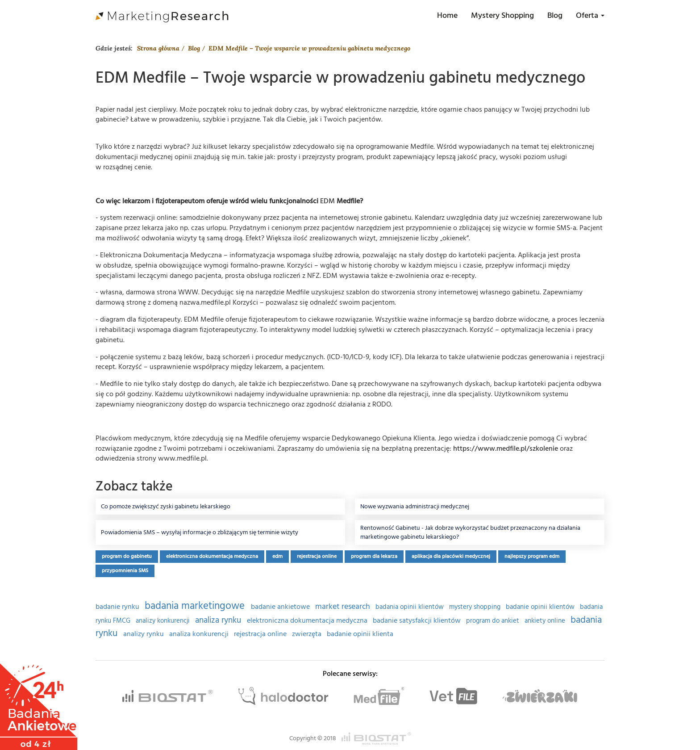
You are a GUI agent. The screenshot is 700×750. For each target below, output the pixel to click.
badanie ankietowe (281, 607)
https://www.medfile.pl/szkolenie (506, 448)
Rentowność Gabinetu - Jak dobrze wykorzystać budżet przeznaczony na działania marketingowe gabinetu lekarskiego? (470, 532)
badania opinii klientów (410, 607)
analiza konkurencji (200, 634)
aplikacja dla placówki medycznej (451, 556)
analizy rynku (144, 634)
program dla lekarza (374, 556)
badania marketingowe (196, 606)
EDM (327, 201)
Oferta (590, 15)
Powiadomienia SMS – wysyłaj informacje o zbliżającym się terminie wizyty (200, 532)
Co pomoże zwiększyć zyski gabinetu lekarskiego (166, 507)
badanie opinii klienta (360, 634)
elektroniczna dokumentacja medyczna (212, 556)
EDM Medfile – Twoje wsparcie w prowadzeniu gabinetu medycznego (309, 48)
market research (344, 606)
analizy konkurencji (164, 621)
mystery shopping (476, 607)
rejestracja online (317, 556)
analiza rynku (219, 620)
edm (277, 556)
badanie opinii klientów (541, 607)
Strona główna (158, 48)
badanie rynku (118, 607)
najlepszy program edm (532, 556)
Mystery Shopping (502, 15)
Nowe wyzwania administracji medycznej (415, 507)
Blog (555, 15)
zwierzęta (308, 634)
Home (447, 15)
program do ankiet (494, 621)
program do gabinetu (127, 556)
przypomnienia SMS (125, 571)
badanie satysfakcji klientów (418, 621)
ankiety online (546, 621)
